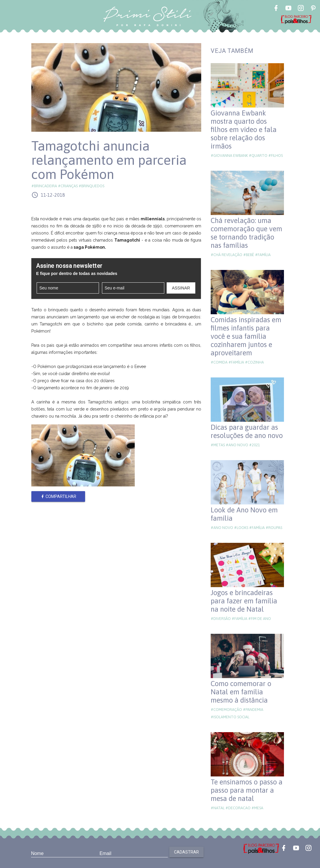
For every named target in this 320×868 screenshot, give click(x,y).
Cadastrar (186, 852)
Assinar (181, 288)
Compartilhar (58, 496)
